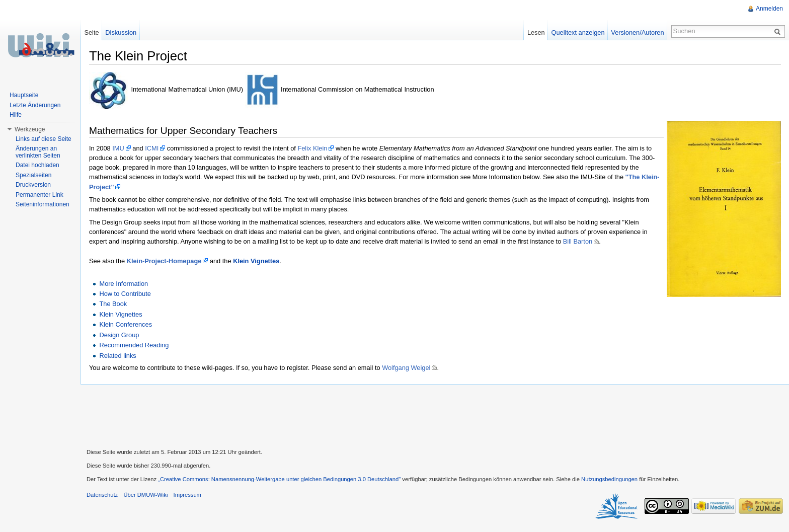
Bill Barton (578, 241)
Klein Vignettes (256, 261)
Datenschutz (102, 495)
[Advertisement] (435, 415)
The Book (113, 304)
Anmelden (769, 9)
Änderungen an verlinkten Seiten (38, 152)
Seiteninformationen (43, 204)
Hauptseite (24, 95)
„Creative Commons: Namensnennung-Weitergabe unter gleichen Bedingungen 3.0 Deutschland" (279, 479)
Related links (117, 356)
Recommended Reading (134, 345)
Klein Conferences (126, 324)
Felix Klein (312, 148)
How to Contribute (125, 294)
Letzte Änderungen (35, 105)
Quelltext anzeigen (578, 32)
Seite (91, 32)
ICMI (152, 148)
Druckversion (33, 185)
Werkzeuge (30, 129)
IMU (118, 148)
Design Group (119, 335)
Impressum (187, 495)
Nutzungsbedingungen (609, 479)
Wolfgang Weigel (406, 368)
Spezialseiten (33, 175)
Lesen (536, 32)
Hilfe (16, 115)
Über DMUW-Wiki (145, 495)
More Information (124, 284)
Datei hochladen (37, 165)
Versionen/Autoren (637, 32)
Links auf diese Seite (44, 139)
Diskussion (121, 32)
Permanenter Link (40, 195)
